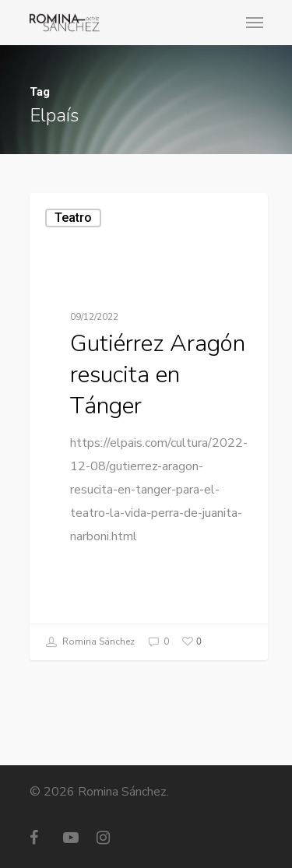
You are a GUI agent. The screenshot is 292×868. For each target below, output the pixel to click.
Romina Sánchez (90, 642)
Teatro (73, 218)
